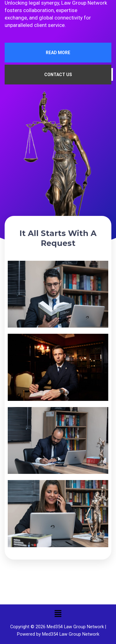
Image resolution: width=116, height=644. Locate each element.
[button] (58, 614)
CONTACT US (58, 75)
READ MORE (58, 53)
